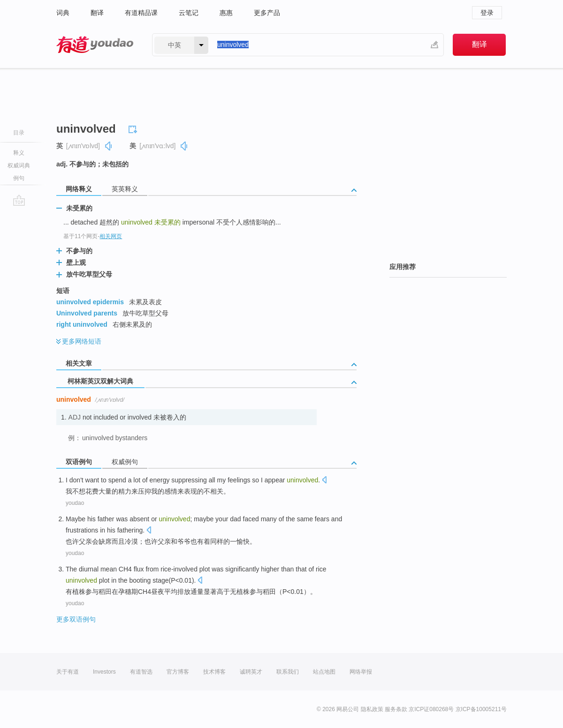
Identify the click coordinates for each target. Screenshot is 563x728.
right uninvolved (82, 324)
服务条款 (396, 709)
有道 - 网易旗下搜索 (95, 45)
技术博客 (214, 672)
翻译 (97, 13)
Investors (104, 672)
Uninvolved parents (87, 313)
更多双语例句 (76, 619)
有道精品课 (141, 13)
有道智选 (141, 672)
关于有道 (68, 672)
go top (19, 200)
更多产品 (267, 13)
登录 (487, 13)
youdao (75, 503)
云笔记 (189, 13)
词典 (63, 13)
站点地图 (324, 672)
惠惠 (226, 13)
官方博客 (178, 672)
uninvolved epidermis (90, 302)
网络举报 (361, 672)
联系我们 (288, 672)
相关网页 (111, 236)
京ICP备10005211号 (481, 709)
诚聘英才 (251, 672)
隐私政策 (372, 709)
